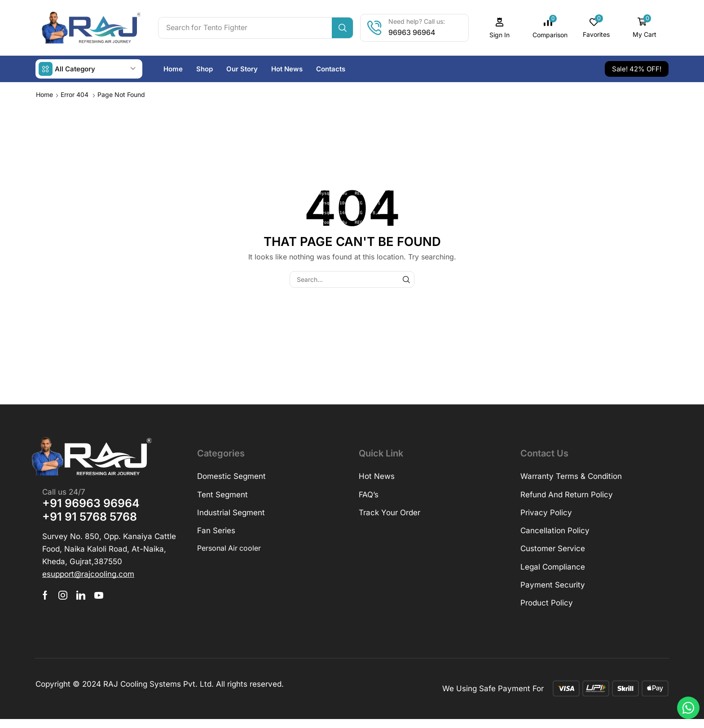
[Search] (342, 28)
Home (44, 94)
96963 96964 (412, 32)
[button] (500, 28)
